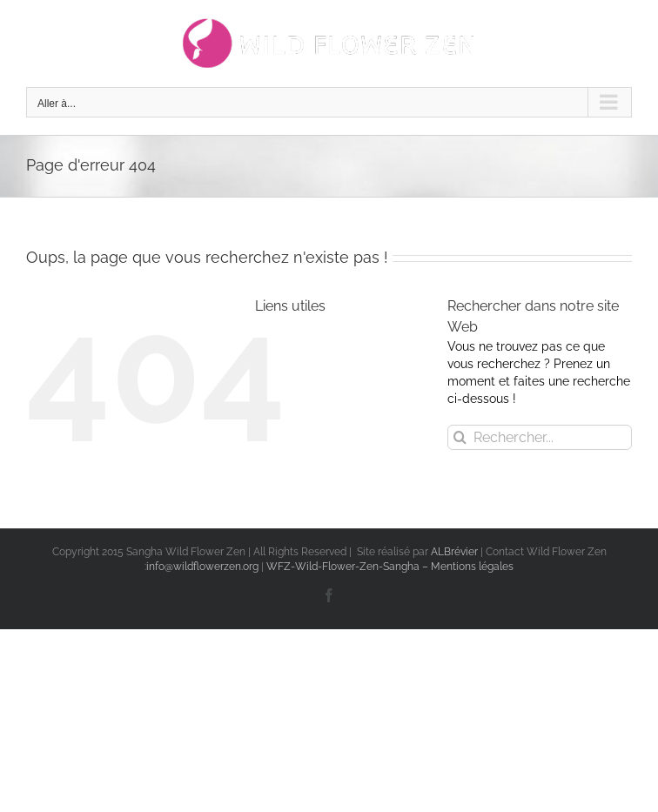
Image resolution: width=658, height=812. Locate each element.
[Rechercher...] (540, 437)
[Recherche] (460, 437)
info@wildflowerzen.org (202, 567)
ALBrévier (456, 552)
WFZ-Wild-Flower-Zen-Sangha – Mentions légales (390, 567)
